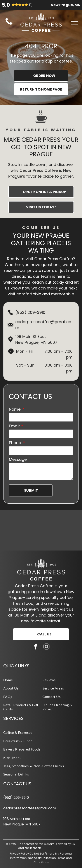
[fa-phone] (9, 24)
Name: (15, 409)
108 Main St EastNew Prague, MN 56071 (37, 339)
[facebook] (36, 647)
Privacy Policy (19, 854)
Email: (15, 426)
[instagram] (47, 647)
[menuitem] (21, 680)
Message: (18, 459)
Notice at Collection (42, 858)
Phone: (15, 443)
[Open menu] (74, 22)
